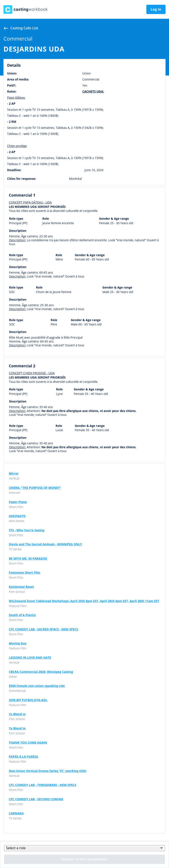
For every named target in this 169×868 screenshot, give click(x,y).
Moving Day (18, 643)
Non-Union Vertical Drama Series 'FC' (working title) (48, 771)
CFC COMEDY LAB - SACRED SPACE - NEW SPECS (43, 629)
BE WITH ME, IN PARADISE (28, 559)
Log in (156, 9)
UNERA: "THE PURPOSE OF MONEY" (35, 488)
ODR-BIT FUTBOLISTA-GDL (28, 700)
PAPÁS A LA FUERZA (23, 757)
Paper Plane (18, 502)
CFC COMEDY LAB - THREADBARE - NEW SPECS (43, 785)
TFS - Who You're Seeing (27, 530)
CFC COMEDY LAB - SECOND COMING (36, 799)
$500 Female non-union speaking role (37, 686)
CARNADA (16, 813)
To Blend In (17, 714)
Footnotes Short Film (25, 573)
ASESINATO (17, 516)
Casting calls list (24, 28)
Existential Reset (21, 587)
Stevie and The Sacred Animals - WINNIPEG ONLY (45, 544)
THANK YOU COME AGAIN (28, 743)
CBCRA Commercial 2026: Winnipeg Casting (41, 672)
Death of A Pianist (22, 615)
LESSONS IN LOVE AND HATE (30, 658)
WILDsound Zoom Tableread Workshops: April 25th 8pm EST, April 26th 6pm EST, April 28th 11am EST (84, 601)
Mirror (14, 473)
